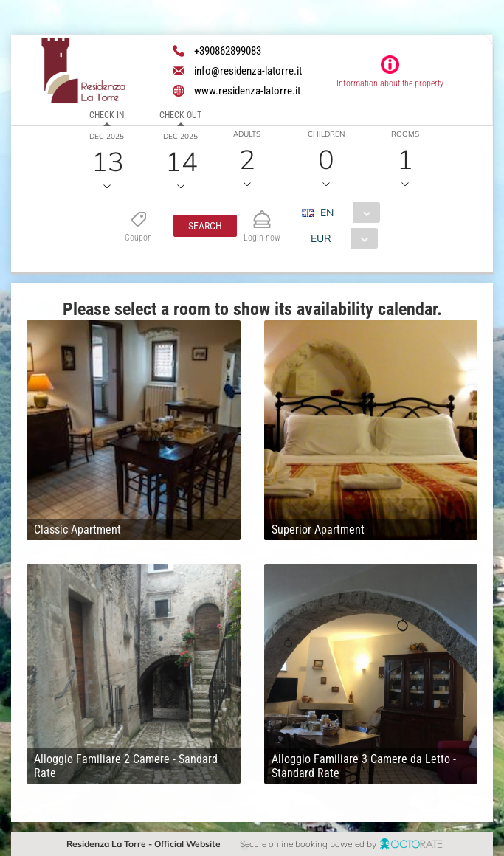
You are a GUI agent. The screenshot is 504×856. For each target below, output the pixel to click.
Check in (107, 115)
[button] (205, 226)
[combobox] (346, 213)
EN (327, 213)
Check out (180, 115)
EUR (321, 238)
